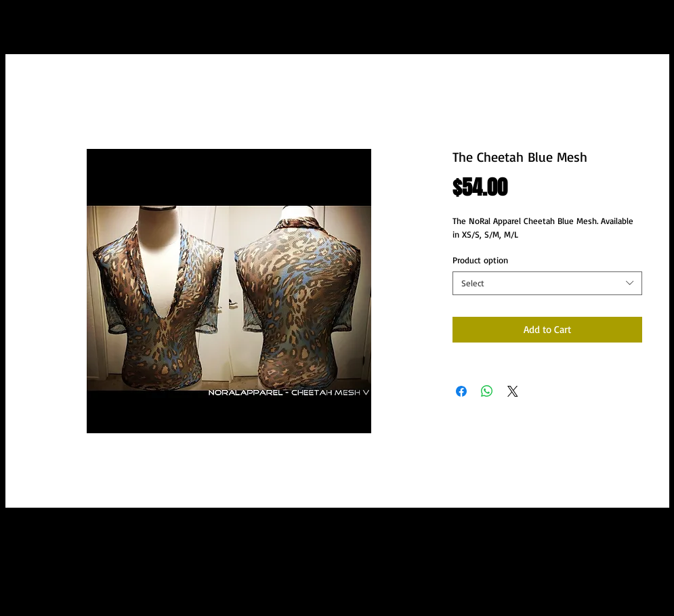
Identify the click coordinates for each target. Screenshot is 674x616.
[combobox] (547, 283)
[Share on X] (513, 391)
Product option (480, 260)
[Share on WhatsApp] (487, 391)
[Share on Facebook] (461, 391)
